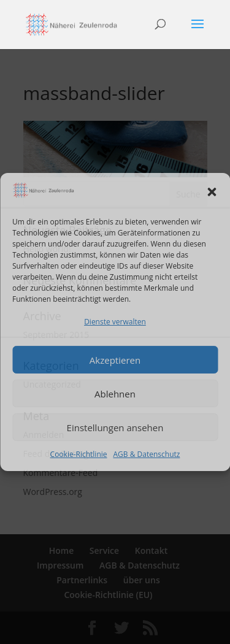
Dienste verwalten (115, 321)
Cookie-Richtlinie (79, 454)
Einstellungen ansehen (115, 427)
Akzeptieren (115, 360)
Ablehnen (115, 394)
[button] (212, 192)
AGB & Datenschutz (147, 454)
